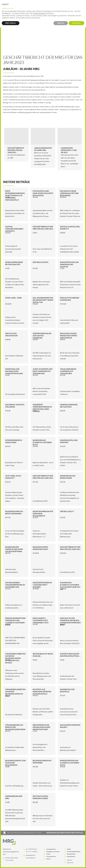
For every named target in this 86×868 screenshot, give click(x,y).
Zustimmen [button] (76, 864)
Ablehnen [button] (61, 864)
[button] (21, 6)
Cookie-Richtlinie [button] (39, 854)
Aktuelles (48, 6)
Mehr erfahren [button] (11, 864)
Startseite (7, 6)
